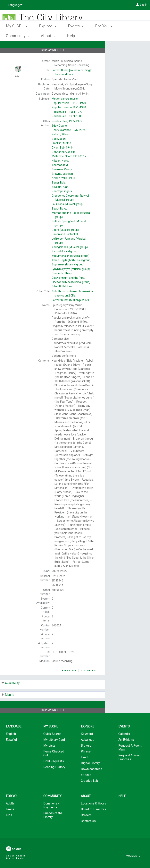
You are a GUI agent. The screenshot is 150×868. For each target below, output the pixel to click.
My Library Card (54, 751)
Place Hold (122, 47)
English (11, 745)
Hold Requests (54, 772)
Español (11, 751)
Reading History (54, 778)
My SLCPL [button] (17, 35)
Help (122, 807)
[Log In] (137, 5)
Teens (10, 820)
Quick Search (52, 745)
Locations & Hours (93, 814)
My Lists (49, 756)
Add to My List (127, 55)
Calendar (124, 745)
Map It (9, 706)
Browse (86, 756)
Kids (9, 826)
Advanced (88, 751)
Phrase (86, 762)
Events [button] (76, 35)
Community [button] (52, 807)
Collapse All (90, 681)
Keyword (87, 745)
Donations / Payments (51, 816)
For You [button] (104, 35)
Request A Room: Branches (130, 768)
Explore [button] (48, 35)
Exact (85, 768)
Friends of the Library (53, 826)
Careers (86, 826)
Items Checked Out (54, 764)
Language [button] (14, 737)
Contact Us (88, 832)
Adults (10, 814)
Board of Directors (93, 820)
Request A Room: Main (130, 758)
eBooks (86, 786)
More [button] (132, 36)
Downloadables (92, 780)
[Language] (14, 5)
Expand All (69, 681)
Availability (12, 694)
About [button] (86, 807)
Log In (144, 5)
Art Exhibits (126, 751)
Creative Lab (89, 792)
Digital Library (90, 774)
